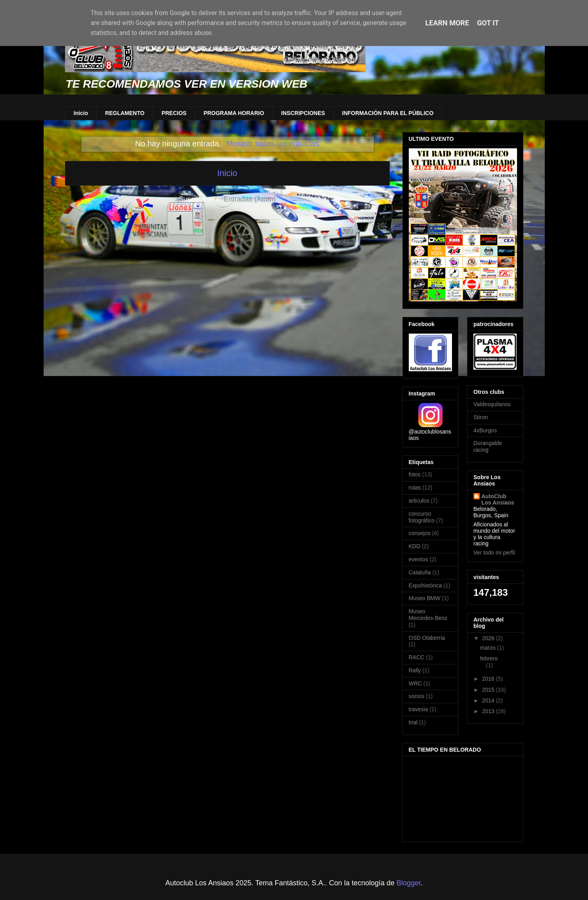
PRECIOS (174, 113)
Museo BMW (425, 598)
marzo (489, 648)
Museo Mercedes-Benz (428, 615)
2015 (489, 690)
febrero (489, 658)
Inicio (81, 113)
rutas (415, 487)
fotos (415, 474)
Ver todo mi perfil (494, 553)
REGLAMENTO (125, 113)
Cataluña (420, 572)
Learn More (447, 23)
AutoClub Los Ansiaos (498, 499)
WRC (415, 683)
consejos (420, 533)
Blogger (409, 883)
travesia (418, 709)
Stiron (481, 417)
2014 (489, 700)
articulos (419, 501)
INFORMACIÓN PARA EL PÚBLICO (388, 113)
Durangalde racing (488, 446)
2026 (489, 638)
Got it (488, 23)
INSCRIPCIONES (303, 113)
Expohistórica (425, 585)
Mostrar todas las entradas (273, 144)
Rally (415, 670)
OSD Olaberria (427, 638)
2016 (489, 679)
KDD (415, 546)
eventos (418, 559)
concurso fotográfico (422, 517)
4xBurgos (485, 430)
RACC (417, 657)
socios (417, 696)
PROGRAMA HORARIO (234, 113)
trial (413, 722)
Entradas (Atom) (250, 199)
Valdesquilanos (492, 404)
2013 (489, 711)
